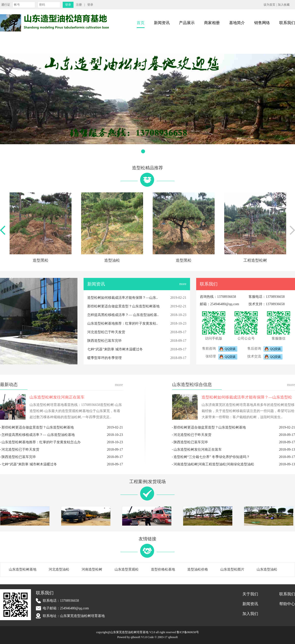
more (183, 284)
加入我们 (250, 614)
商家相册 (212, 23)
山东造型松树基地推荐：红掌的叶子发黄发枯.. (123, 323)
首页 (141, 23)
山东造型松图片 (232, 569)
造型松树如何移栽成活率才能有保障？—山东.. (123, 298)
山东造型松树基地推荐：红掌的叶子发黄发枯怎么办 (41, 442)
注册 (79, 5)
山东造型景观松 (127, 569)
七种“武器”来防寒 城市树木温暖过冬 (115, 349)
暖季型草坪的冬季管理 (104, 358)
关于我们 (250, 594)
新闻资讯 (162, 23)
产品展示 (187, 23)
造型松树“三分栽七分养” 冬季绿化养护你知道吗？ (212, 457)
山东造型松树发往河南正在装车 (57, 397)
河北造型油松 (59, 569)
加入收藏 (284, 5)
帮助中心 (287, 604)
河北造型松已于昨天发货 (106, 332)
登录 (90, 5)
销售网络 (262, 23)
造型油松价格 (198, 569)
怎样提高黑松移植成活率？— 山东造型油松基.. (123, 315)
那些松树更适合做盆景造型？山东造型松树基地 (123, 306)
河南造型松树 (92, 569)
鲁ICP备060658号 (188, 632)
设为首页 (269, 5)
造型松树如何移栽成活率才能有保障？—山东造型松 (247, 397)
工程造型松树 (255, 260)
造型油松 (112, 260)
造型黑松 (41, 260)
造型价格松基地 (163, 569)
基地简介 (237, 23)
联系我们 (287, 23)
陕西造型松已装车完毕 (104, 341)
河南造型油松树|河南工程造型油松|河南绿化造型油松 (214, 464)
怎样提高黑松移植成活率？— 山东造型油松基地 (38, 435)
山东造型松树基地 (23, 569)
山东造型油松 (267, 569)
